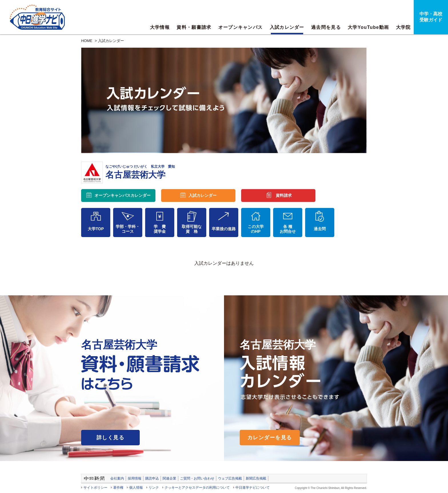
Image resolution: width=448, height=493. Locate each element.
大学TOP (96, 229)
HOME (87, 41)
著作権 (118, 488)
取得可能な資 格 (192, 229)
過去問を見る (326, 27)
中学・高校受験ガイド (431, 17)
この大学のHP (256, 229)
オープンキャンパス (241, 27)
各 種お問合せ (288, 229)
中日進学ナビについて (253, 488)
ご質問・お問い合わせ (197, 478)
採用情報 (135, 478)
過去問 (320, 229)
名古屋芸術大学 (140, 172)
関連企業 (169, 478)
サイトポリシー (95, 488)
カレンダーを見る (270, 438)
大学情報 (160, 27)
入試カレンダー (287, 27)
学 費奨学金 (160, 229)
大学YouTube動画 (368, 27)
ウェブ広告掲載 (230, 478)
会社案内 (117, 478)
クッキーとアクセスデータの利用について (197, 488)
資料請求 (284, 195)
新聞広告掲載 (256, 478)
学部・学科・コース (128, 229)
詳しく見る (110, 438)
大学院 (403, 27)
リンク (154, 488)
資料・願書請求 (194, 27)
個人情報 (136, 488)
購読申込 (152, 478)
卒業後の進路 (224, 229)
